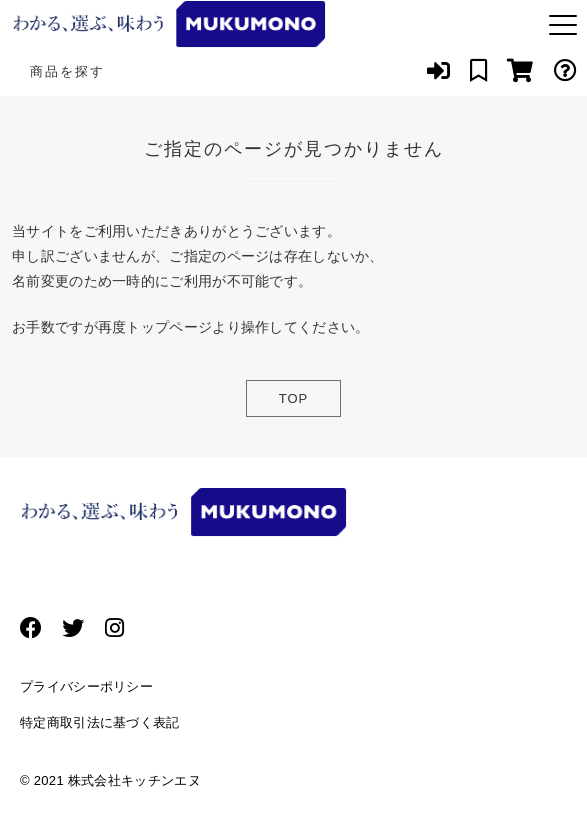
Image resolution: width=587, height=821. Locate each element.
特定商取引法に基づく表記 (100, 722)
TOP (294, 398)
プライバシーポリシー (86, 686)
